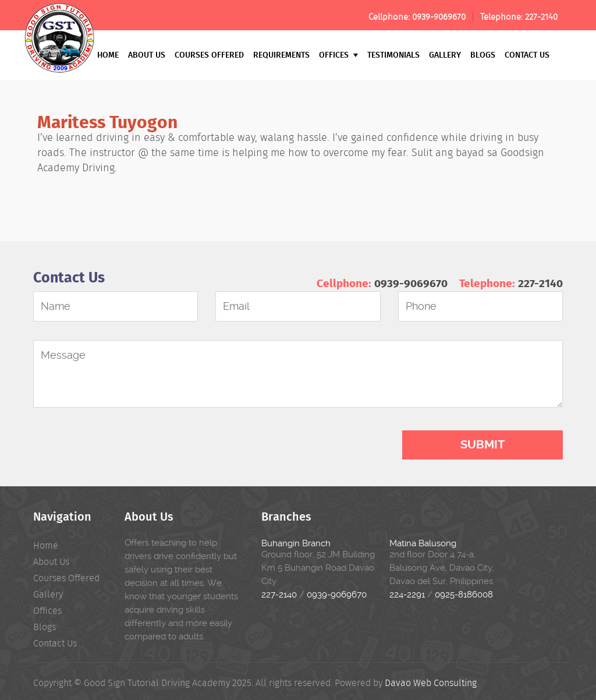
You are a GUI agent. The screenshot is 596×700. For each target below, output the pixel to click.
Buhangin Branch (296, 543)
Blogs (483, 54)
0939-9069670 (439, 17)
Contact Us (527, 54)
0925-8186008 (464, 595)
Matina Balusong (423, 543)
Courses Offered (209, 54)
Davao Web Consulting (431, 683)
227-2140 (541, 17)
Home (108, 54)
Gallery (445, 54)
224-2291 (407, 595)
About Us (147, 54)
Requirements (281, 54)
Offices (338, 54)
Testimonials (393, 54)
